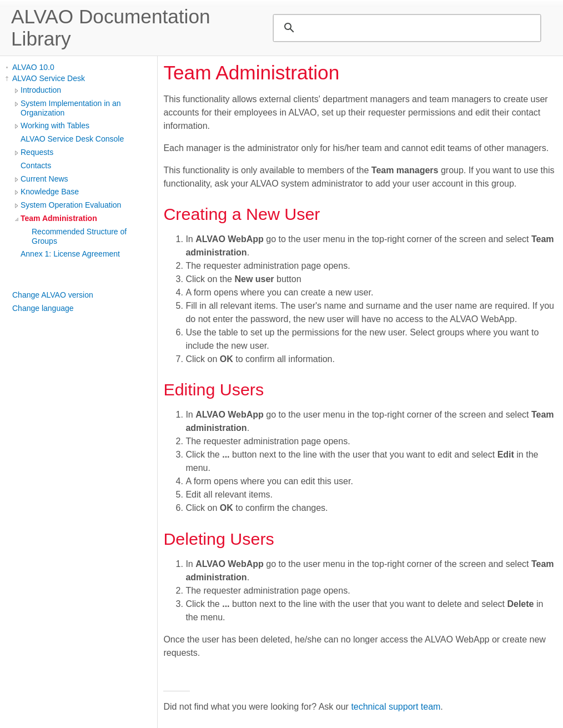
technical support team (396, 707)
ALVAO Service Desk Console (72, 139)
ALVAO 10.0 (33, 67)
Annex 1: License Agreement (70, 254)
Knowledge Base (50, 192)
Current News (44, 179)
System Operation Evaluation (71, 205)
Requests (37, 152)
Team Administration (59, 218)
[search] (405, 28)
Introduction (41, 90)
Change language (43, 308)
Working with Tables (55, 125)
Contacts (36, 165)
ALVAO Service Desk (49, 78)
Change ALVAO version (53, 295)
